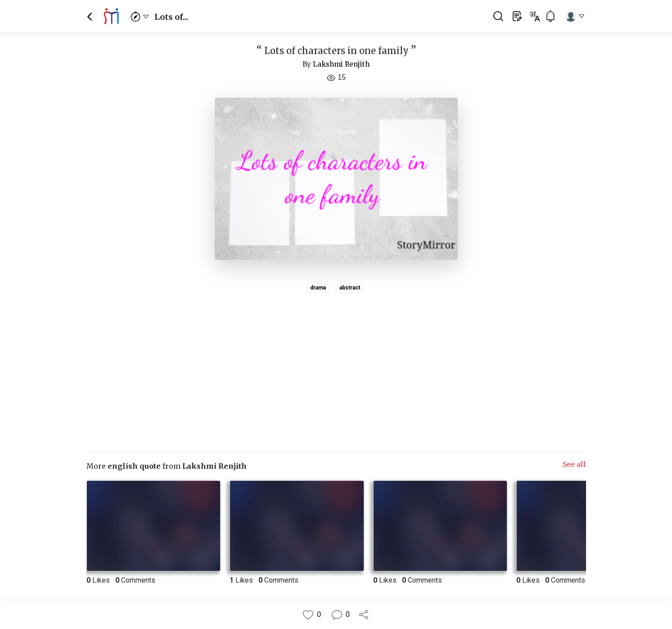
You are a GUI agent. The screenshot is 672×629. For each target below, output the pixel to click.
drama (318, 288)
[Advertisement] (336, 361)
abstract (350, 288)
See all (574, 464)
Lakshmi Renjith (341, 64)
